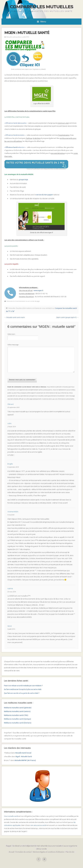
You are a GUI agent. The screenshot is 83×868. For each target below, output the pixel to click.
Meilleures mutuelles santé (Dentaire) (18, 723)
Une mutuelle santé (11, 816)
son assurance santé (38, 825)
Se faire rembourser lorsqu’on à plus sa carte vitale (23, 689)
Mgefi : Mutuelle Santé (24, 756)
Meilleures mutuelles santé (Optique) (17, 719)
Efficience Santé (11, 147)
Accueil (12, 852)
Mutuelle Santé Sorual (23, 753)
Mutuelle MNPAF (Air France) (25, 760)
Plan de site (70, 852)
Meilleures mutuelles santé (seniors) (17, 711)
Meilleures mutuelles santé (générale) (18, 708)
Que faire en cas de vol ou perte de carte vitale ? (22, 693)
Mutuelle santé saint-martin (16, 317)
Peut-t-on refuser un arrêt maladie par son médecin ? (23, 686)
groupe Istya (23, 180)
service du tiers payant (44, 195)
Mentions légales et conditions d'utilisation (49, 852)
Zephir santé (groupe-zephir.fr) (66, 317)
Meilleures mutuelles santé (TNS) (16, 715)
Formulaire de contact (24, 852)
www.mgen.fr (38, 290)
